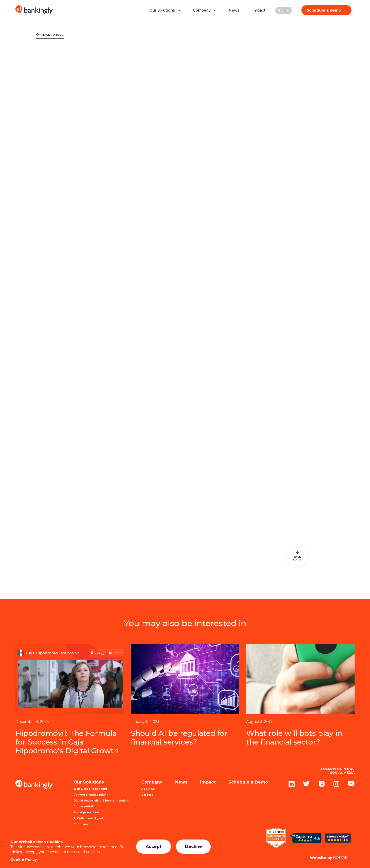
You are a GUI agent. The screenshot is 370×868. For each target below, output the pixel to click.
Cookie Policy (24, 860)
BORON (329, 858)
